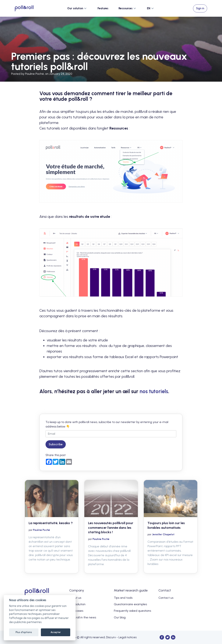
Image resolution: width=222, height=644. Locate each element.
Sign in (200, 8)
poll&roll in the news (83, 617)
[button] (77, 8)
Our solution (77, 604)
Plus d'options (24, 632)
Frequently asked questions (132, 611)
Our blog (120, 617)
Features (103, 8)
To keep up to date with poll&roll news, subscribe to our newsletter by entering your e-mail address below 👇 (107, 424)
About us (75, 598)
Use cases (76, 611)
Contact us (166, 598)
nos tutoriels (154, 391)
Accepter (56, 632)
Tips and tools (123, 598)
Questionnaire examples (130, 604)
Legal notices (128, 637)
